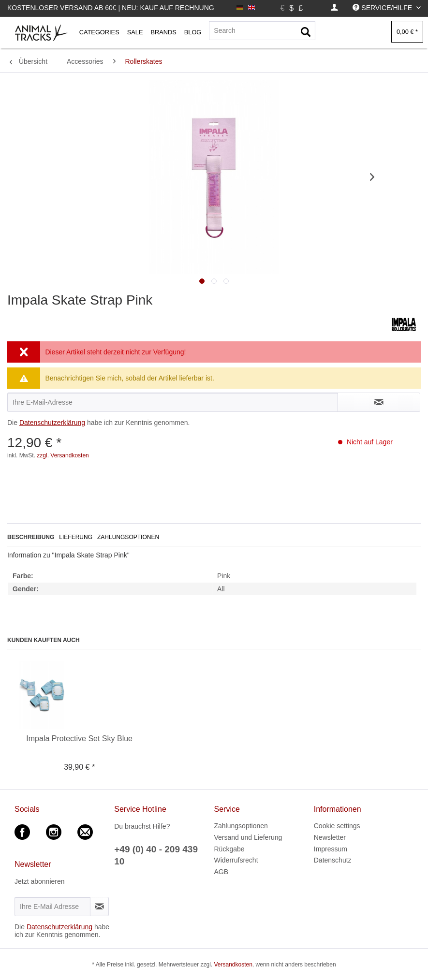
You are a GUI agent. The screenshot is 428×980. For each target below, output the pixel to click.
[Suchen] (306, 32)
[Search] (262, 30)
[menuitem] (334, 8)
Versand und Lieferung (248, 837)
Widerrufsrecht (236, 860)
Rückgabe (229, 849)
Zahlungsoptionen (128, 537)
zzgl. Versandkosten (63, 455)
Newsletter (330, 837)
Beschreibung (31, 537)
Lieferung (76, 537)
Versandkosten (233, 965)
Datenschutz (333, 860)
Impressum (331, 849)
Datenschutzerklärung (52, 423)
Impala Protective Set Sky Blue (79, 739)
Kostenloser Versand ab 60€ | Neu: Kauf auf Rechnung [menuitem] (111, 8)
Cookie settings (337, 826)
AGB (221, 872)
